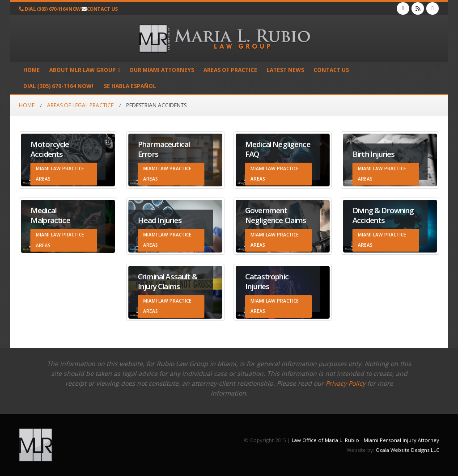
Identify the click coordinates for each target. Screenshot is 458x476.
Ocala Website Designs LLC (407, 450)
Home (32, 70)
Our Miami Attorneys (162, 70)
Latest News (285, 70)
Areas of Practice (230, 70)
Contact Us (331, 70)
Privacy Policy (346, 383)
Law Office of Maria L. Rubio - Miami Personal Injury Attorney (365, 440)
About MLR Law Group (83, 70)
